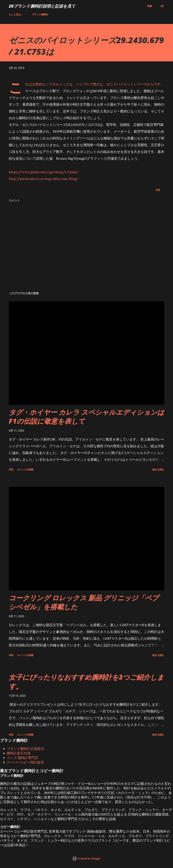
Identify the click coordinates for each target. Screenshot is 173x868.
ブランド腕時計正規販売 (25, 749)
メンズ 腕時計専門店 (22, 758)
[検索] (150, 6)
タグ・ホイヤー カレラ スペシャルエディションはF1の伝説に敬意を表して (86, 417)
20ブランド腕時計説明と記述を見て (42, 6)
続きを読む (158, 469)
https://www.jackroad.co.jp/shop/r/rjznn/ (44, 172)
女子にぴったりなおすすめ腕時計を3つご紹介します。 (86, 682)
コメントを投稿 (25, 469)
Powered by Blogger (86, 858)
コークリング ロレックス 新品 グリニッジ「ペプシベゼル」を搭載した (84, 602)
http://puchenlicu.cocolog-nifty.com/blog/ (44, 179)
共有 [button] (158, 190)
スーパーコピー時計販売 (25, 762)
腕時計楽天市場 (19, 753)
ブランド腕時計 (19, 14)
